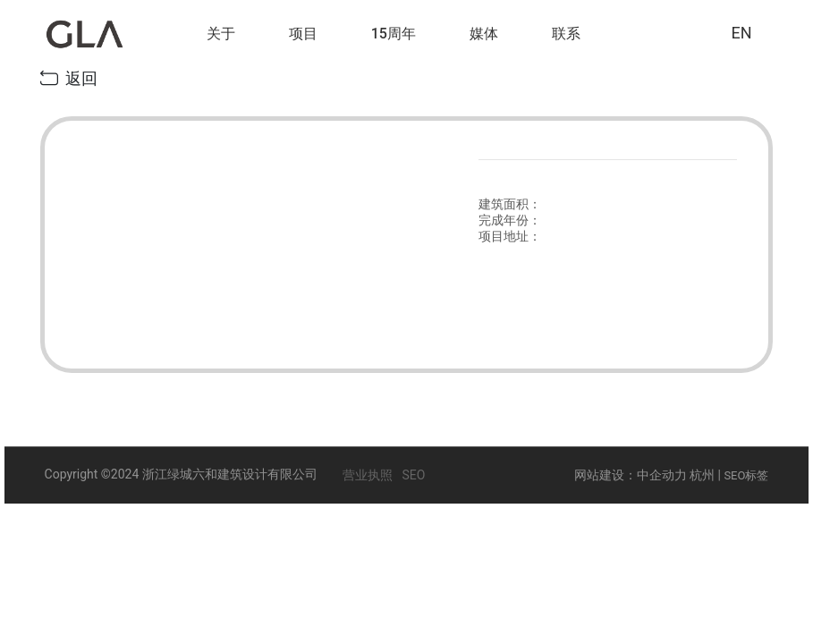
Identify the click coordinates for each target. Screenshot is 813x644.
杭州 (702, 475)
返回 (68, 78)
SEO (413, 475)
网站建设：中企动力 (631, 475)
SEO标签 (746, 475)
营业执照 (368, 475)
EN (741, 33)
